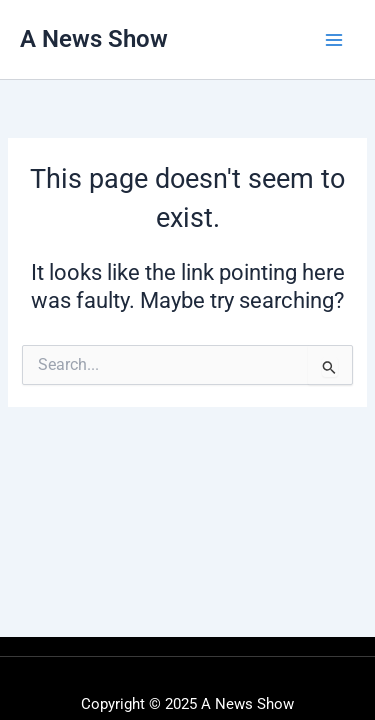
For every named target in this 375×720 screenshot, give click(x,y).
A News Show (94, 39)
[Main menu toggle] (334, 40)
